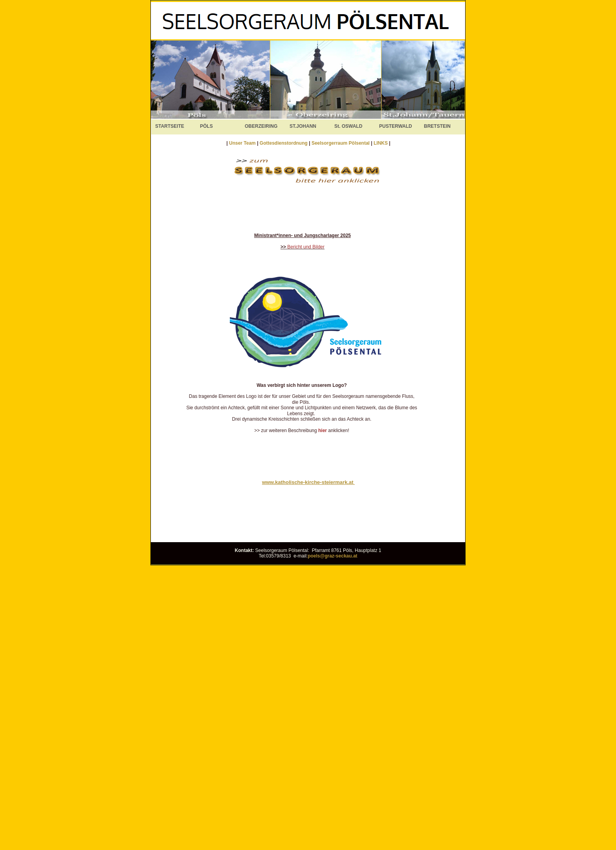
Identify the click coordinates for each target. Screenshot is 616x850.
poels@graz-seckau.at (332, 556)
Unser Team (242, 143)
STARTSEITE (170, 126)
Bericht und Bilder (306, 247)
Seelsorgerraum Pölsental (341, 143)
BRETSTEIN (437, 126)
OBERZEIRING (261, 126)
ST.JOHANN (303, 126)
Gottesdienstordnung (284, 143)
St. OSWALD (348, 126)
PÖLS (206, 126)
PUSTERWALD (396, 126)
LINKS (381, 143)
